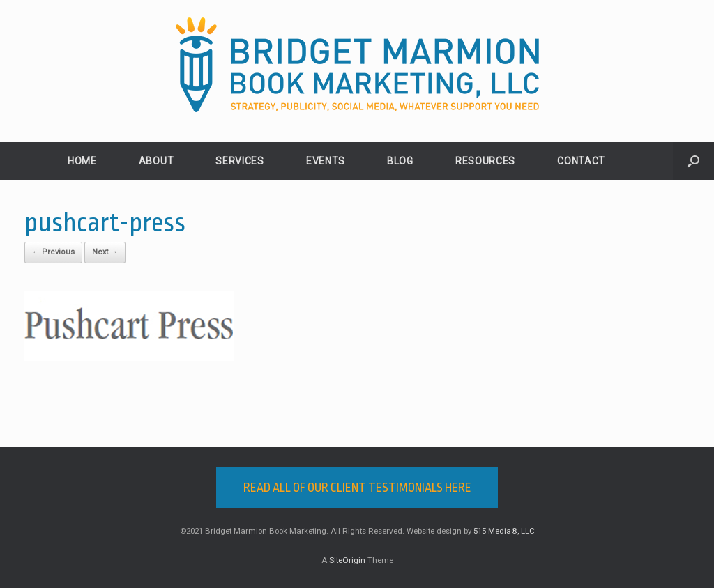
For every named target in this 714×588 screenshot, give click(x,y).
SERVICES (240, 161)
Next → (105, 252)
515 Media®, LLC (504, 531)
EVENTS (326, 161)
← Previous (53, 252)
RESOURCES (485, 161)
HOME (82, 161)
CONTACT (581, 161)
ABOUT (157, 161)
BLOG (400, 161)
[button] (693, 161)
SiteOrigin (347, 560)
